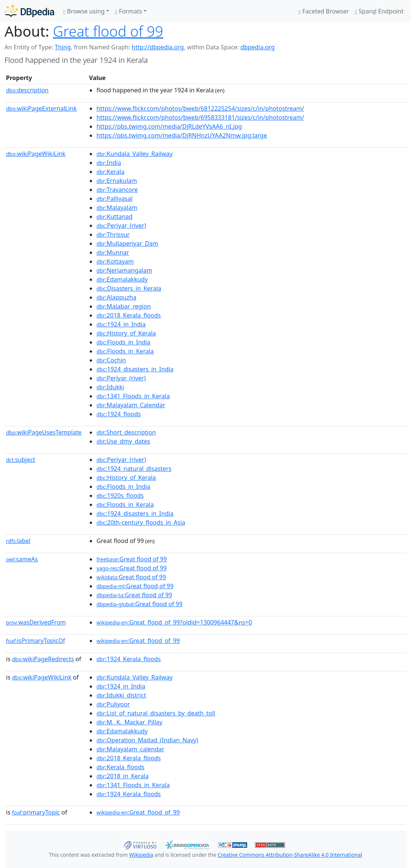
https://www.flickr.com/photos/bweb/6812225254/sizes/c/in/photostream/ (200, 108)
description (27, 90)
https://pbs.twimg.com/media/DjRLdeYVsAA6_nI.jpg (169, 126)
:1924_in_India (121, 324)
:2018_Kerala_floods (129, 315)
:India (109, 163)
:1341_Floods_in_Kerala (133, 396)
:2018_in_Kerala (122, 776)
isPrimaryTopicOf (36, 641)
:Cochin (111, 360)
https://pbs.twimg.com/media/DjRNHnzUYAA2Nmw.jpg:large (182, 135)
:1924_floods (119, 414)
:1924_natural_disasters (134, 469)
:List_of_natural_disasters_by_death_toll (156, 713)
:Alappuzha (116, 297)
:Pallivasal (114, 199)
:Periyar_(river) (121, 226)
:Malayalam (117, 208)
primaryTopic (36, 812)
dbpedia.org (258, 47)
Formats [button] (129, 11)
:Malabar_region (124, 306)
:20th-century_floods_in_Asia (141, 522)
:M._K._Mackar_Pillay (129, 722)
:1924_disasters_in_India (135, 369)
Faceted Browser (324, 11)
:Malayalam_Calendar (131, 405)
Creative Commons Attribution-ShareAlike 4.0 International (290, 855)
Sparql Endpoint (379, 11)
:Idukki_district (121, 695)
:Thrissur (113, 234)
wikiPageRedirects (43, 659)
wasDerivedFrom (36, 622)
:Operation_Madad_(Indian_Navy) (147, 740)
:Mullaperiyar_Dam (127, 243)
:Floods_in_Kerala (125, 351)
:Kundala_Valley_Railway (134, 154)
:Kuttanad (114, 217)
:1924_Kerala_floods (129, 659)
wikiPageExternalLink (41, 108)
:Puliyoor (113, 704)
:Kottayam (115, 261)
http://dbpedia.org (158, 47)
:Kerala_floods (120, 767)
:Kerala (111, 172)
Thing (63, 47)
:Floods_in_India (123, 342)
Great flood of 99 (108, 31)
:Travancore (117, 190)
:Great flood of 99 (132, 559)
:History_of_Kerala (126, 333)
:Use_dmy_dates (123, 441)
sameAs (22, 559)
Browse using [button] (84, 11)
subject (21, 460)
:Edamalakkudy (122, 279)
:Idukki (110, 387)
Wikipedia (141, 855)
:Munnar (113, 252)
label (18, 541)
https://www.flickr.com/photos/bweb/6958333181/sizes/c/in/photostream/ (200, 117)
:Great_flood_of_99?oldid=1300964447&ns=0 (174, 622)
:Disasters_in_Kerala (129, 288)
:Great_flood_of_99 (138, 641)
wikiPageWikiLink (36, 154)
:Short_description (126, 432)
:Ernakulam (117, 181)
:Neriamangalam (124, 270)
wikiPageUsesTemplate (44, 432)
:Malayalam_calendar (130, 749)
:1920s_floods (120, 496)
